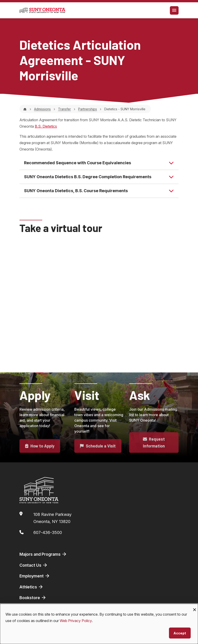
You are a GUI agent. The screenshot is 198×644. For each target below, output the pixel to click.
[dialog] (99, 624)
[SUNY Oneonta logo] (42, 10)
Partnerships (88, 109)
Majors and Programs (43, 554)
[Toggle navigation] (174, 10)
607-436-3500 (48, 532)
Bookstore (33, 598)
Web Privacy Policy (76, 621)
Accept (180, 633)
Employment (35, 576)
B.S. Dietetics (46, 126)
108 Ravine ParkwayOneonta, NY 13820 (52, 518)
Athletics (31, 587)
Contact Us (34, 565)
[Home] (25, 109)
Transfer (64, 109)
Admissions (42, 109)
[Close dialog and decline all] (195, 607)
